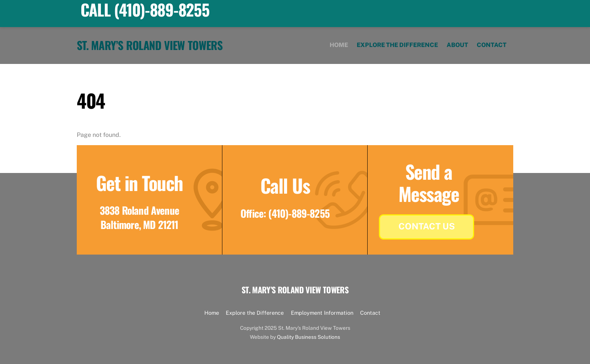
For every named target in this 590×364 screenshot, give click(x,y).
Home (339, 45)
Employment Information (322, 313)
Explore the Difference (397, 45)
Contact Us (427, 226)
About (457, 45)
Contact (492, 45)
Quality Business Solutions (309, 337)
